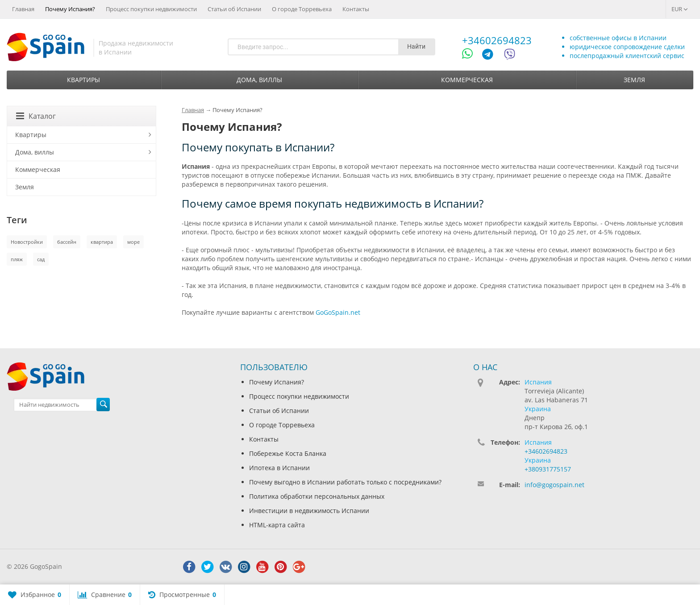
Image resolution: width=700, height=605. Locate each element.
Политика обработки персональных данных (317, 496)
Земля (634, 80)
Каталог (36, 116)
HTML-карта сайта (277, 525)
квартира (102, 242)
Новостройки (27, 242)
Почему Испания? (70, 9)
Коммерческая (467, 80)
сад (41, 259)
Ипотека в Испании (279, 468)
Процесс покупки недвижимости (151, 9)
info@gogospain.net (554, 485)
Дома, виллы (259, 80)
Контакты (356, 9)
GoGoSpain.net (338, 312)
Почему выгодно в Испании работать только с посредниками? (345, 482)
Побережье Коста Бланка (288, 453)
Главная (23, 9)
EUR (680, 9)
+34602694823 (497, 40)
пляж (17, 259)
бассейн (67, 242)
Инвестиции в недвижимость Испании (309, 511)
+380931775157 (548, 469)
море (133, 242)
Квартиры (83, 80)
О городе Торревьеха (302, 9)
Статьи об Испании (234, 9)
